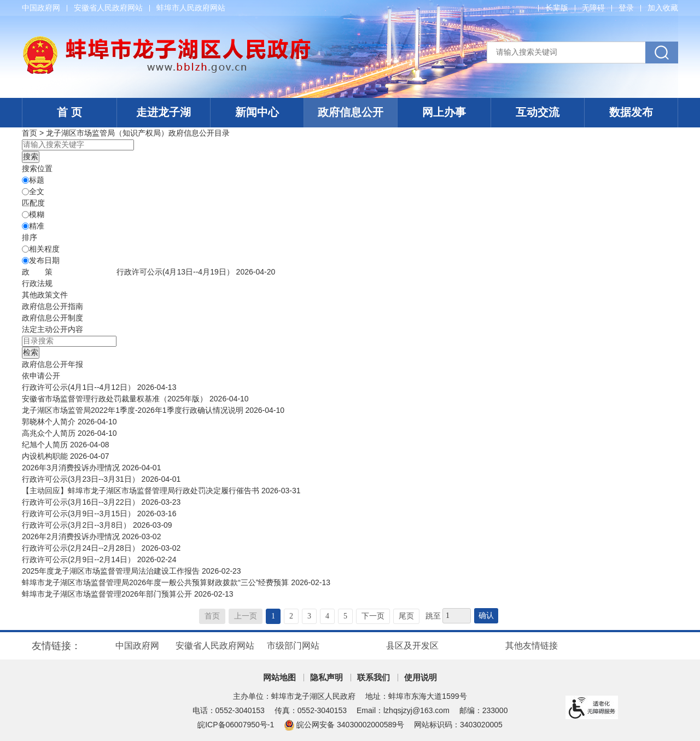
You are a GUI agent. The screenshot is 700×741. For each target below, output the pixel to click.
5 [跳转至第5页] (345, 616)
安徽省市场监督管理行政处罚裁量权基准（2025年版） (116, 399)
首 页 (69, 112)
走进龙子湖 (164, 112)
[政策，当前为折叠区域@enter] (37, 272)
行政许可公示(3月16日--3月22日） (82, 502)
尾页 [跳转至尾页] (406, 616)
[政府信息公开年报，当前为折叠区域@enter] (52, 364)
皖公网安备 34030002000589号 (344, 725)
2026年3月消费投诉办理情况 (72, 468)
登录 (626, 8)
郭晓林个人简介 (50, 422)
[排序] (25, 249)
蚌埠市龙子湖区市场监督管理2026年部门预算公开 (108, 594)
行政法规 (37, 283)
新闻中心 (257, 112)
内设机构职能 (46, 456)
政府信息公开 (351, 112)
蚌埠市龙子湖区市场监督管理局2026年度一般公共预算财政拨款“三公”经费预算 (156, 582)
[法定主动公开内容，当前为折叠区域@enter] (52, 329)
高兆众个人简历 (50, 433)
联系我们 (374, 677)
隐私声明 (326, 677)
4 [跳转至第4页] (327, 616)
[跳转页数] (457, 616)
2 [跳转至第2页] (291, 616)
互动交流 (538, 112)
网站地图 (279, 677)
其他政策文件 (45, 295)
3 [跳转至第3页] (309, 616)
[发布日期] (25, 261)
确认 (486, 615)
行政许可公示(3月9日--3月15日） (80, 514)
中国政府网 (41, 8)
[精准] (25, 226)
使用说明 (421, 677)
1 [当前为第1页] (273, 616)
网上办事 (444, 112)
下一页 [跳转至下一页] (373, 616)
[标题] (25, 180)
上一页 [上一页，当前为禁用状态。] (246, 616)
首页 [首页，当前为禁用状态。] (212, 616)
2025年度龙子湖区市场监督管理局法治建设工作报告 (112, 571)
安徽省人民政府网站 (108, 8)
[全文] (25, 192)
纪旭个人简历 (46, 445)
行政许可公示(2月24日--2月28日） (82, 548)
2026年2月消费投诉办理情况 (72, 536)
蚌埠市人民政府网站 (191, 8)
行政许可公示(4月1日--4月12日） (80, 387)
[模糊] (25, 215)
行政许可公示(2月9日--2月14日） (80, 559)
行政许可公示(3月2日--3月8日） (77, 525)
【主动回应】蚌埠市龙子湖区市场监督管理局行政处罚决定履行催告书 (142, 491)
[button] (557, 8)
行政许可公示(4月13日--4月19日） (176, 272)
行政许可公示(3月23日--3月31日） (82, 479)
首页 (30, 133)
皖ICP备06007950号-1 (236, 725)
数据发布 (631, 112)
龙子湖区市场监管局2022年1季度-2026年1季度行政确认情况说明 (133, 410)
